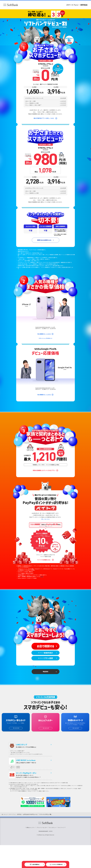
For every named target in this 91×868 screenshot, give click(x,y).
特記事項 (45, 693)
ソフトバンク (11, 5)
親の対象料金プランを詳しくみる (44, 118)
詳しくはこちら (46, 531)
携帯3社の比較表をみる (44, 240)
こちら (42, 588)
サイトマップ (61, 850)
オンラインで (45, 670)
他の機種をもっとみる (44, 340)
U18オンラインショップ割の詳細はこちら (46, 344)
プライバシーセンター (42, 850)
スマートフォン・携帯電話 (77, 5)
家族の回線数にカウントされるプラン (44, 482)
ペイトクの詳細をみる (44, 571)
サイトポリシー (53, 850)
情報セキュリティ (31, 850)
